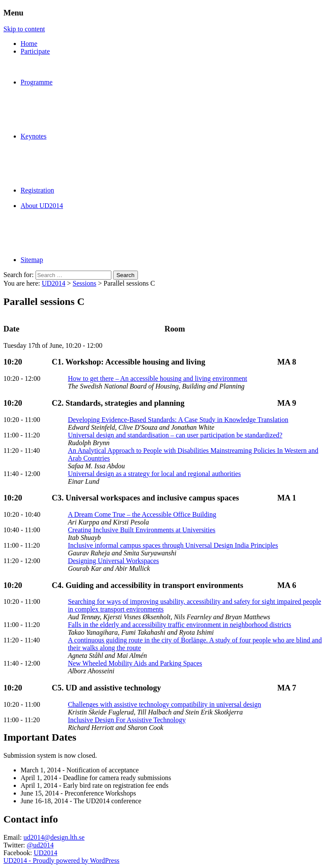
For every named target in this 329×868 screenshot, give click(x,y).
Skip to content (24, 29)
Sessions (85, 283)
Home (29, 44)
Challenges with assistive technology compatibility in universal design (164, 704)
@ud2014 (40, 845)
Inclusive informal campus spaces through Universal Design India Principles (173, 545)
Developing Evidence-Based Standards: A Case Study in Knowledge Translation (178, 420)
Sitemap (32, 260)
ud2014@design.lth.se (54, 837)
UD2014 (53, 283)
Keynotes (33, 136)
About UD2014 (42, 206)
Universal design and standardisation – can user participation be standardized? (175, 435)
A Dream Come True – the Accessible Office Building (142, 514)
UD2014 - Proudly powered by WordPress (61, 860)
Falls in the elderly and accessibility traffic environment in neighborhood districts (179, 625)
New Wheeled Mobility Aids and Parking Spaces (135, 663)
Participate (35, 51)
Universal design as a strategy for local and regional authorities (154, 474)
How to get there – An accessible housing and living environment (157, 378)
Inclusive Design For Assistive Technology (127, 720)
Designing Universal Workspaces (113, 561)
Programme (37, 82)
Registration (37, 190)
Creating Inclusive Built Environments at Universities (141, 530)
